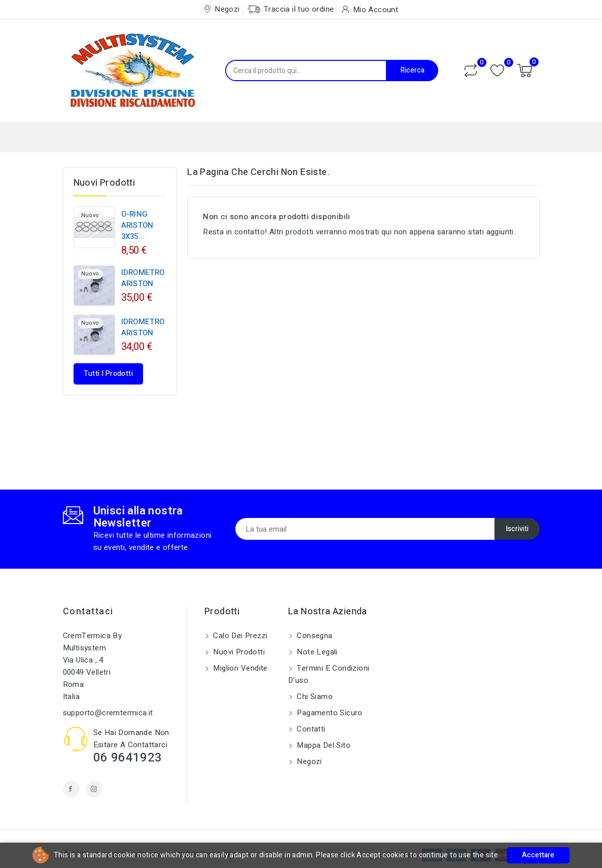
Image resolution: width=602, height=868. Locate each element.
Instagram (94, 789)
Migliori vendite (239, 668)
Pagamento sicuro (329, 713)
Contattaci (88, 612)
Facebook (71, 789)
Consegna (314, 636)
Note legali (316, 652)
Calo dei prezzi (239, 636)
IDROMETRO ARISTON (143, 278)
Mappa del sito (323, 745)
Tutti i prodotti (108, 374)
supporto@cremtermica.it (108, 713)
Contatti (310, 729)
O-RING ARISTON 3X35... (137, 225)
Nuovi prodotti (238, 652)
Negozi (308, 761)
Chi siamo (314, 697)
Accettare (538, 855)
